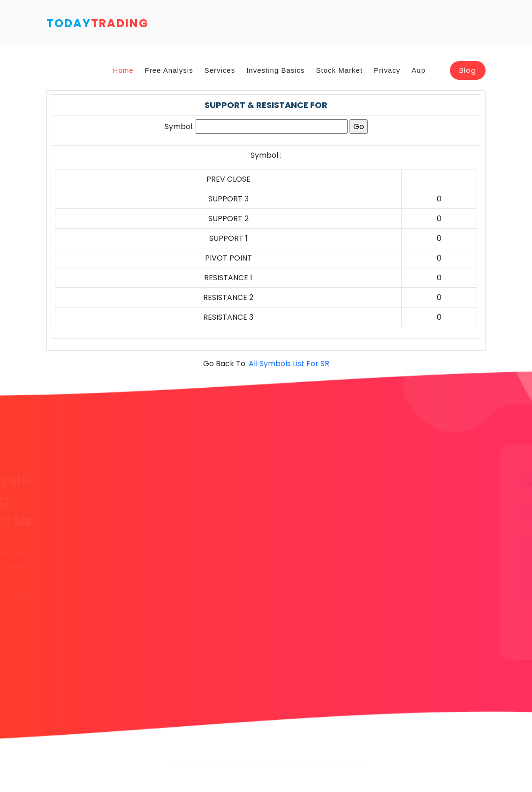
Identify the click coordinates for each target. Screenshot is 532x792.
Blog (468, 70)
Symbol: (179, 127)
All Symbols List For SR (289, 364)
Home (123, 70)
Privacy (387, 70)
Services (220, 70)
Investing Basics (275, 70)
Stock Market (340, 70)
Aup (418, 70)
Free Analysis (169, 70)
